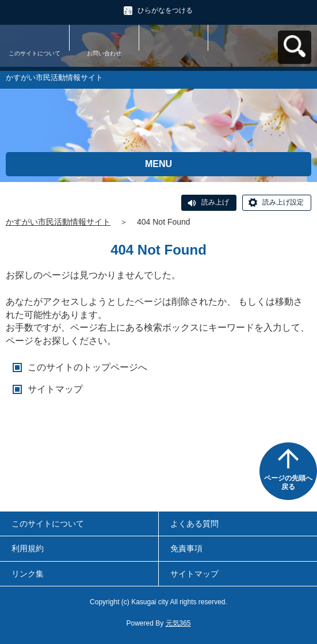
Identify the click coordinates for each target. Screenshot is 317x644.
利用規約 (28, 548)
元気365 (178, 623)
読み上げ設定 (283, 202)
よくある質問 (194, 524)
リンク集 (28, 574)
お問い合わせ (104, 53)
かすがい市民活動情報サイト (58, 222)
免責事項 (186, 548)
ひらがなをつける (165, 10)
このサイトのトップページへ (87, 367)
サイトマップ (55, 389)
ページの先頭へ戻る (288, 483)
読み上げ (215, 202)
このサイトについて (35, 53)
